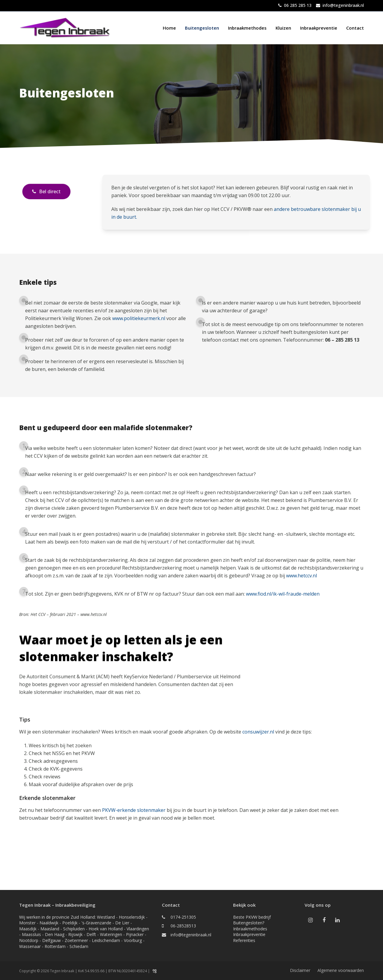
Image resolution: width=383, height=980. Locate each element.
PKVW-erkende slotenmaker (134, 810)
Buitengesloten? (249, 923)
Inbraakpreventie (249, 934)
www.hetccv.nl (301, 576)
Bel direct (46, 191)
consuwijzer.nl (258, 732)
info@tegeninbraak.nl (343, 5)
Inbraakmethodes (250, 929)
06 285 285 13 (298, 5)
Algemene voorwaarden (341, 970)
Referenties (244, 940)
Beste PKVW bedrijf (252, 917)
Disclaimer (300, 970)
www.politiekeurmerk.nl (139, 318)
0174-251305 (183, 917)
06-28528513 (183, 926)
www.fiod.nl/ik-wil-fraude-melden (283, 594)
